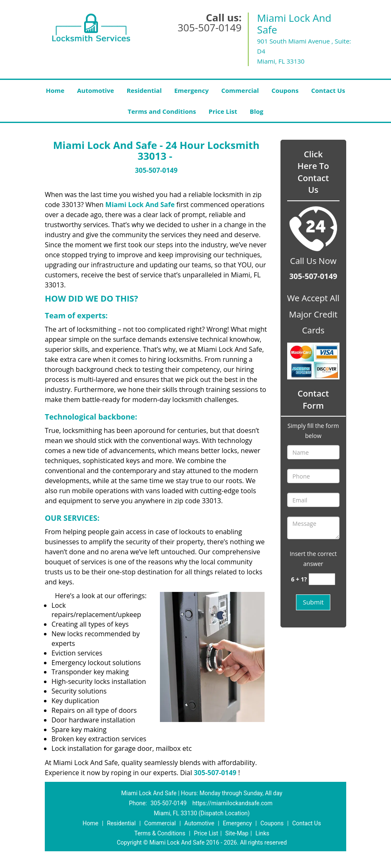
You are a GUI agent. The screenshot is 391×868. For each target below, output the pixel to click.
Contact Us (328, 90)
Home (55, 90)
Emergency (191, 90)
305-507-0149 (210, 27)
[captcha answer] (322, 579)
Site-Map (237, 833)
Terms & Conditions (160, 833)
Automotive (96, 90)
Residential (144, 90)
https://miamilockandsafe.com (232, 803)
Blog (257, 111)
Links (262, 833)
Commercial (240, 90)
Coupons (285, 90)
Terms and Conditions (162, 111)
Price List (223, 111)
